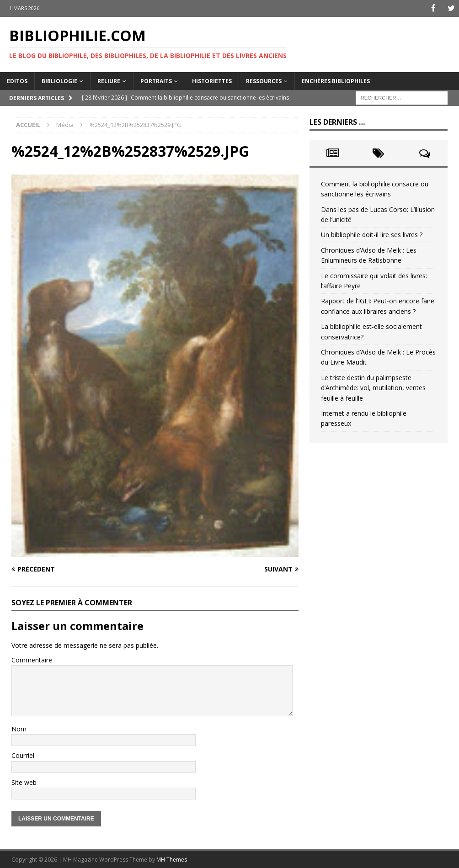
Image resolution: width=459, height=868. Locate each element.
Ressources (264, 80)
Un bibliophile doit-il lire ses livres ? (372, 234)
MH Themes (172, 859)
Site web (24, 781)
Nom (19, 728)
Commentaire (32, 659)
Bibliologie (59, 80)
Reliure (109, 80)
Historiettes (212, 80)
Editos (17, 80)
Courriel (23, 755)
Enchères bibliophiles (336, 80)
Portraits (156, 80)
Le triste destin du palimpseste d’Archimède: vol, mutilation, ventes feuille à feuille (373, 387)
